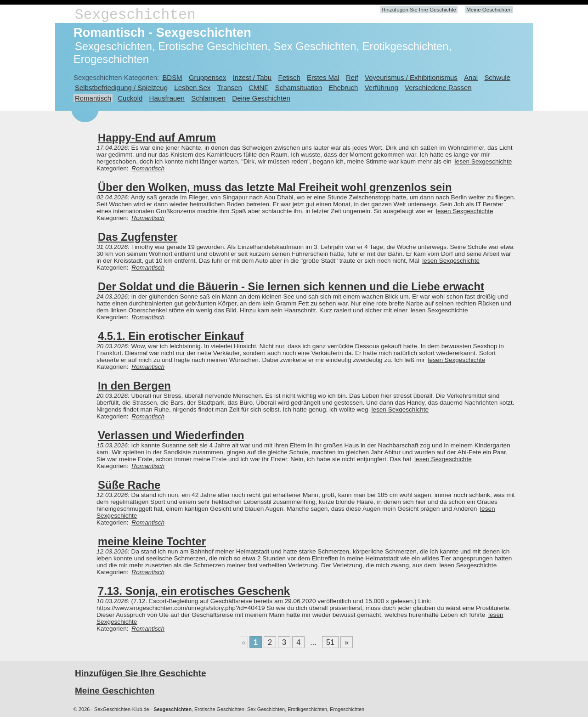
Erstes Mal (323, 77)
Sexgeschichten (135, 15)
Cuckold (130, 98)
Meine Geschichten (489, 10)
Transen (230, 88)
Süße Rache (129, 485)
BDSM (172, 77)
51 (330, 642)
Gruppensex (207, 77)
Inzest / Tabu (252, 77)
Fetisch (289, 77)
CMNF (258, 88)
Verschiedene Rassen (438, 88)
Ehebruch (343, 88)
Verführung (382, 88)
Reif (352, 77)
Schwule (497, 77)
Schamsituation (299, 88)
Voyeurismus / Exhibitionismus (411, 77)
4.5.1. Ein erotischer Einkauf (171, 336)
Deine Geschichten (261, 98)
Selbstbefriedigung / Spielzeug (121, 88)
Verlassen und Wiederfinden (171, 435)
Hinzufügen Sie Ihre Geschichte (419, 10)
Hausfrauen (167, 98)
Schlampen (208, 98)
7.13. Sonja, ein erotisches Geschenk (194, 591)
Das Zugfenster (138, 237)
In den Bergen (134, 386)
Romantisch (93, 98)
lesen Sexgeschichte (483, 161)
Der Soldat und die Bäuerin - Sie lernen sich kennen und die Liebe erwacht (291, 286)
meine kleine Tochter (152, 541)
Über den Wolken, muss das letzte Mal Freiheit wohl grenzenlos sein (275, 187)
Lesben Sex (192, 88)
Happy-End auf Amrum (157, 138)
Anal (471, 77)
